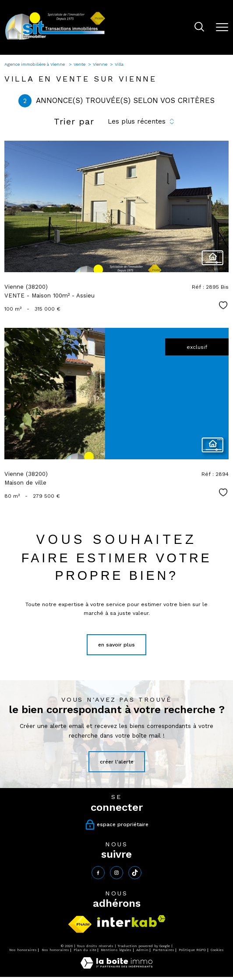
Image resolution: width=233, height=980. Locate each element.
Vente (79, 64)
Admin (142, 950)
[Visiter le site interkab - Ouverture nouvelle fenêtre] (131, 921)
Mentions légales (116, 950)
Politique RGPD (192, 950)
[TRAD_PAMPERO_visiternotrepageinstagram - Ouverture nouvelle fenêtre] (116, 873)
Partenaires (164, 950)
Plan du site (85, 950)
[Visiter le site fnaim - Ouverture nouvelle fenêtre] (80, 924)
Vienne (100, 64)
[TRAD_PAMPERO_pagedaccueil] (55, 39)
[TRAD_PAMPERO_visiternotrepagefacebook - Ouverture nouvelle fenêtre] (98, 873)
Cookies (217, 950)
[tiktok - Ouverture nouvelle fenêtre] (135, 873)
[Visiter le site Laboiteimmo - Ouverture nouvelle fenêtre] (116, 967)
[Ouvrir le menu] (222, 27)
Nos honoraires (23, 950)
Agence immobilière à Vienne (35, 64)
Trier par (74, 121)
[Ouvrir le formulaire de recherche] (199, 28)
